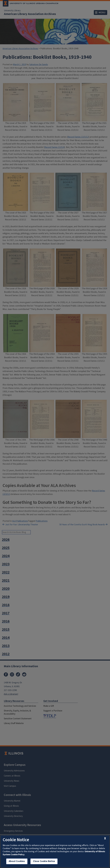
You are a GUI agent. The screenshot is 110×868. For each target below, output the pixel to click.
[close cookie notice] (105, 838)
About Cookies (17, 861)
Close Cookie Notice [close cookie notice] (44, 861)
